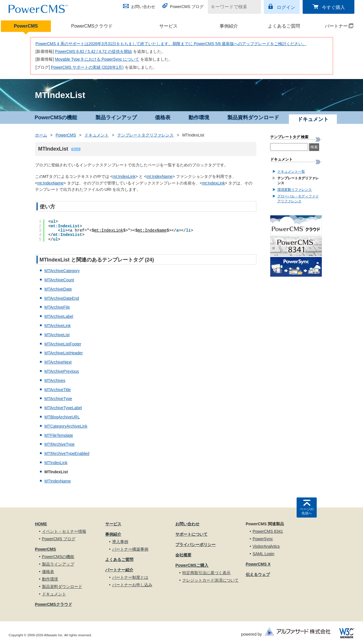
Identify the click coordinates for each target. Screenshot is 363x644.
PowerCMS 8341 (268, 531)
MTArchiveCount (59, 280)
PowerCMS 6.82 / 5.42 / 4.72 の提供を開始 (93, 51)
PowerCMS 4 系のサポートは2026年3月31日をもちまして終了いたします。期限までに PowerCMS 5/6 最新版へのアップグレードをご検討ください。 (171, 44)
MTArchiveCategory (62, 271)
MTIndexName (58, 481)
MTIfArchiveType (60, 444)
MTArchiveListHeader (64, 353)
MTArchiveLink (58, 326)
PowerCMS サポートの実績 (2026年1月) (87, 67)
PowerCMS (26, 26)
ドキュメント (97, 135)
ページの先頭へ (307, 511)
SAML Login (264, 554)
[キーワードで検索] (231, 7)
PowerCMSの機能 (56, 118)
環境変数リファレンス (295, 190)
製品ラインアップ (116, 118)
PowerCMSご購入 (192, 565)
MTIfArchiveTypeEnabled (67, 453)
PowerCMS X (258, 564)
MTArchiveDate (58, 289)
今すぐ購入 (333, 7)
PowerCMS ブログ (187, 7)
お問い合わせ (143, 7)
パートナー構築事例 (130, 549)
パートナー (334, 26)
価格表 (163, 118)
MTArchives (55, 380)
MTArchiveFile (57, 307)
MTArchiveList (57, 335)
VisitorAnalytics (266, 546)
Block (76, 149)
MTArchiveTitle (58, 390)
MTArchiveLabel (59, 316)
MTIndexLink (56, 463)
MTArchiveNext (58, 362)
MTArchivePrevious (62, 371)
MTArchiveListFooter (63, 344)
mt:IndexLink (124, 176)
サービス (168, 26)
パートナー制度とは (130, 577)
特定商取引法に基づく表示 (206, 573)
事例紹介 (229, 26)
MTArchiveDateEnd (62, 298)
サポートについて (191, 534)
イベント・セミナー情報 (64, 531)
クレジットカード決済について (210, 580)
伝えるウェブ (258, 574)
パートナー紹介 (119, 570)
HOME (41, 524)
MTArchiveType (58, 399)
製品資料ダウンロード (253, 118)
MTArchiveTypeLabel (63, 408)
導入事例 (120, 542)
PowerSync (263, 539)
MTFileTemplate (59, 435)
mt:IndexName (159, 176)
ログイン (286, 7)
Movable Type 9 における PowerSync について (97, 59)
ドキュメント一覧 (291, 172)
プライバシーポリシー (195, 545)
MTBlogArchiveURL (62, 417)
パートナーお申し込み (132, 585)
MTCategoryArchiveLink (66, 426)
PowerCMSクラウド (92, 26)
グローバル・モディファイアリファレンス (298, 199)
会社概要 (183, 555)
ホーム (41, 135)
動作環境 (199, 118)
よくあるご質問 (284, 26)
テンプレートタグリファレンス (145, 135)
